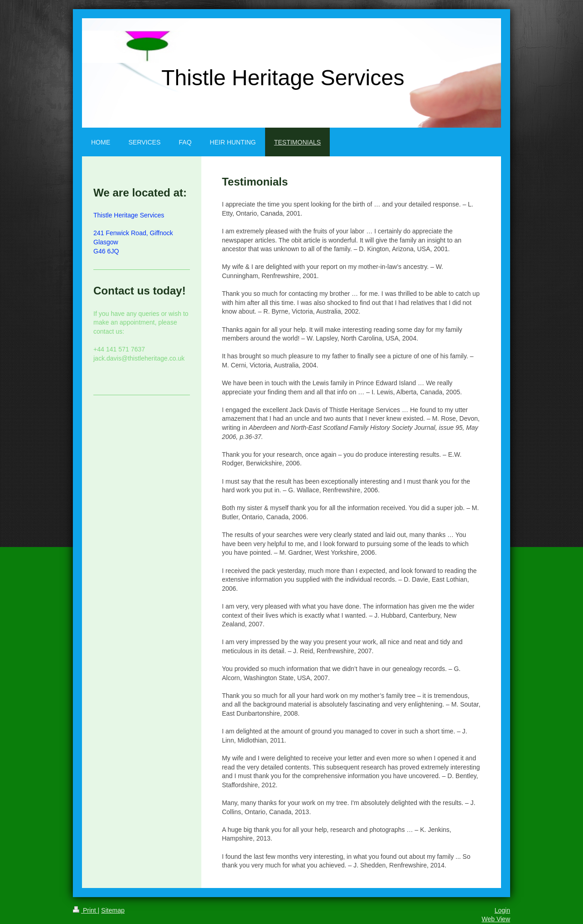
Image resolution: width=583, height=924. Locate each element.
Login (502, 910)
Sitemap (113, 910)
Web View (496, 919)
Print (85, 910)
